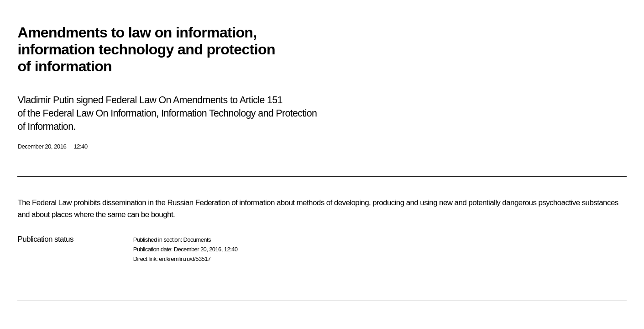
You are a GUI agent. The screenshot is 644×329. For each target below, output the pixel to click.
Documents (197, 240)
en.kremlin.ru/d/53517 (185, 259)
